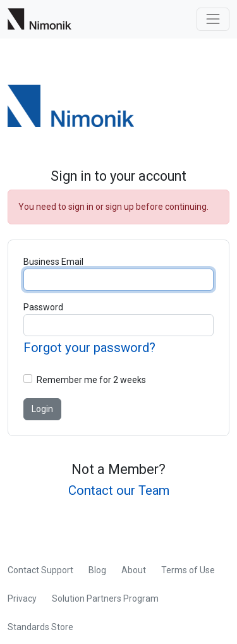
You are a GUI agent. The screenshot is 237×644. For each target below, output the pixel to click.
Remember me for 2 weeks (91, 380)
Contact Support (40, 570)
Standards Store (40, 627)
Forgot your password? (89, 348)
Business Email (53, 262)
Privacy (22, 598)
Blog (97, 570)
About (134, 570)
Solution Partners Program (105, 598)
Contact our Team (119, 490)
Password (43, 307)
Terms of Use (188, 570)
